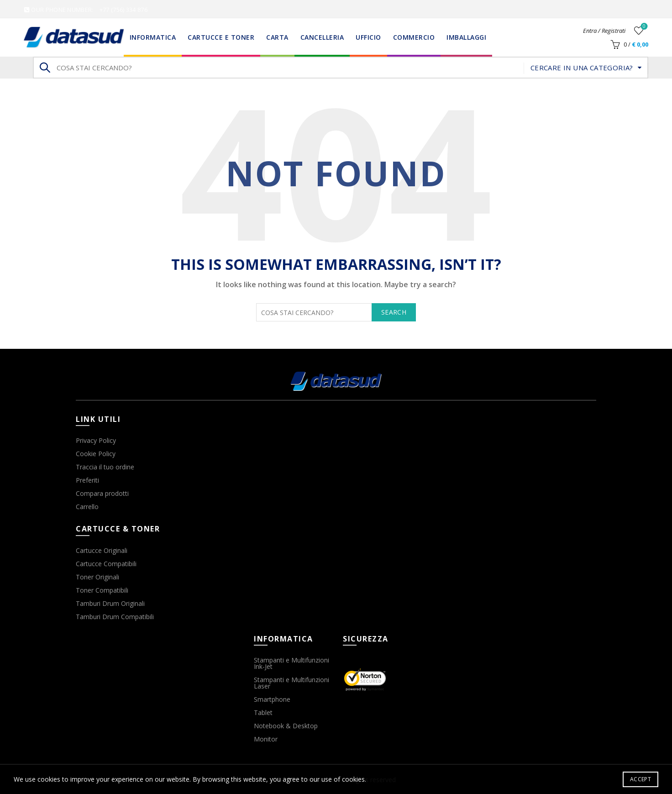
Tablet (263, 712)
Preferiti (87, 480)
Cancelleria (322, 37)
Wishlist (643, 27)
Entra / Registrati (604, 31)
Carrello (87, 507)
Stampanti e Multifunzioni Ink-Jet (291, 663)
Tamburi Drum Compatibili (115, 617)
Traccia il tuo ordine (105, 467)
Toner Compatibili (102, 590)
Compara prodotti (102, 493)
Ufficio (368, 37)
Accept (640, 779)
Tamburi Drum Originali (110, 603)
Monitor (266, 739)
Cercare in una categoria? (582, 68)
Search (44, 68)
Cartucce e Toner (221, 37)
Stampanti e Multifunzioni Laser (291, 683)
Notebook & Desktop (286, 726)
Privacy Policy (96, 440)
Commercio (414, 37)
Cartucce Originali (102, 550)
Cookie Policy (96, 454)
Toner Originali (97, 577)
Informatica (153, 37)
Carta (277, 37)
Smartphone (272, 699)
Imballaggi (466, 37)
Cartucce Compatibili (106, 564)
